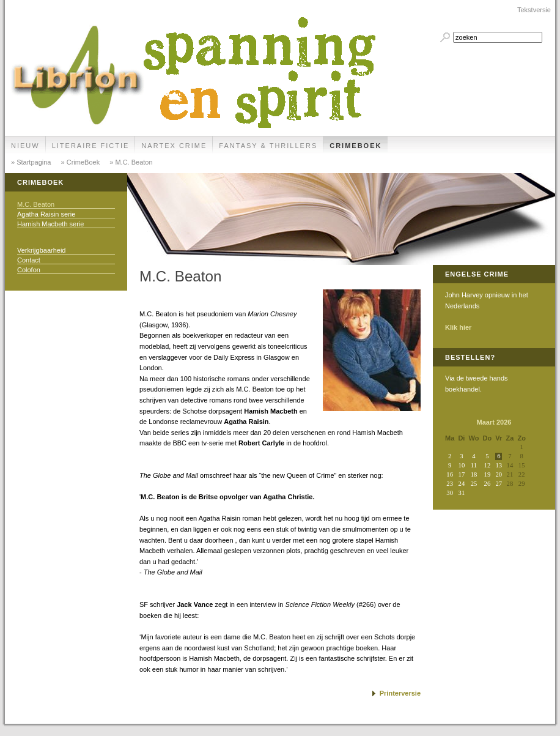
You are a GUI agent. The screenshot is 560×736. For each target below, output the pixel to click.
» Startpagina (31, 162)
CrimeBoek (356, 146)
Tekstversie (534, 10)
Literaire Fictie (91, 146)
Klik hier (458, 327)
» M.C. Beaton (130, 162)
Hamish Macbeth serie (50, 224)
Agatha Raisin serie (46, 214)
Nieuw (25, 146)
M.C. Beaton (36, 204)
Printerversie (400, 693)
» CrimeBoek (80, 162)
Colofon (29, 270)
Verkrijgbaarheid (42, 250)
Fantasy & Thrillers (268, 146)
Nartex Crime (174, 146)
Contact (29, 260)
